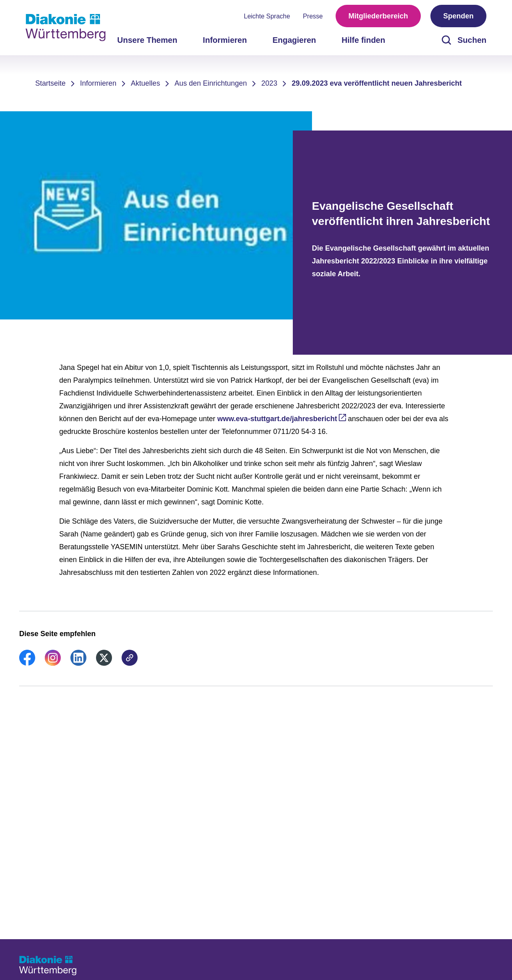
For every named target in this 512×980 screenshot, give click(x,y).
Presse (313, 16)
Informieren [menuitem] (225, 40)
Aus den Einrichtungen (211, 83)
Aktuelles (145, 83)
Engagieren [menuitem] (294, 40)
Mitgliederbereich (378, 16)
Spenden (458, 16)
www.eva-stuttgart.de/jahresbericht (277, 419)
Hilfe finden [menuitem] (363, 40)
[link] (27, 663)
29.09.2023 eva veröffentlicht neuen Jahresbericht (377, 83)
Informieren (98, 83)
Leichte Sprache (267, 16)
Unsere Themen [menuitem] (147, 40)
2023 (269, 83)
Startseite (50, 83)
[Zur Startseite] (66, 28)
